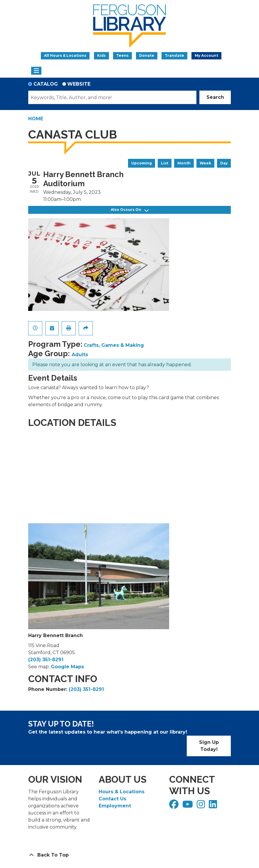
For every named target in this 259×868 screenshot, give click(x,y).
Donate (147, 55)
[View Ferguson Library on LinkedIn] (214, 806)
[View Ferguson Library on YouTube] (188, 806)
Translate (174, 55)
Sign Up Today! (209, 746)
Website (79, 84)
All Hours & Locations (65, 55)
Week (205, 163)
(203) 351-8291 (46, 660)
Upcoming (142, 163)
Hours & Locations (122, 792)
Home (36, 119)
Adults (80, 355)
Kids (101, 55)
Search (215, 97)
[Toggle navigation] (36, 71)
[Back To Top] (129, 855)
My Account (206, 55)
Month (184, 163)
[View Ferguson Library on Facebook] (175, 806)
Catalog (46, 84)
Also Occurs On (130, 210)
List (165, 163)
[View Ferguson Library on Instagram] (202, 806)
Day (224, 163)
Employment (115, 806)
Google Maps (67, 667)
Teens (122, 55)
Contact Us (112, 799)
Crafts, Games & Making (114, 345)
